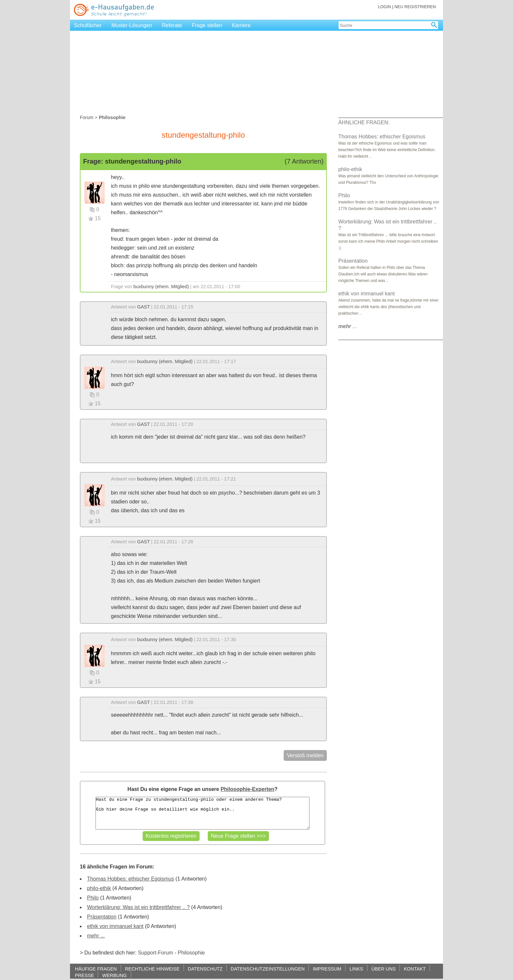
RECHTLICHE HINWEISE (152, 969)
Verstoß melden (305, 755)
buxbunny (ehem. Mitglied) (161, 287)
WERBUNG (114, 975)
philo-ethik (99, 888)
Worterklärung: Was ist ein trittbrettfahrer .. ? (138, 907)
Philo (93, 898)
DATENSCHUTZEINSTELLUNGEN (268, 969)
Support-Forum (155, 953)
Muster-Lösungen (132, 25)
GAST (143, 307)
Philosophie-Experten (247, 789)
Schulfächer (88, 25)
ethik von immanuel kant (115, 926)
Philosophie (191, 953)
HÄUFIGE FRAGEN (96, 969)
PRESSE (84, 975)
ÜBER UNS (383, 969)
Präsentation (102, 917)
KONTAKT (415, 969)
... (348, 326)
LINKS (356, 969)
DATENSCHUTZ (205, 969)
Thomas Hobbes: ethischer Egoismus (131, 879)
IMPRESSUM (327, 969)
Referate (172, 25)
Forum (87, 117)
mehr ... (96, 936)
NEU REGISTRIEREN (415, 7)
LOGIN (384, 7)
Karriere (241, 25)
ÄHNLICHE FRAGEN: (364, 122)
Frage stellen (207, 25)
